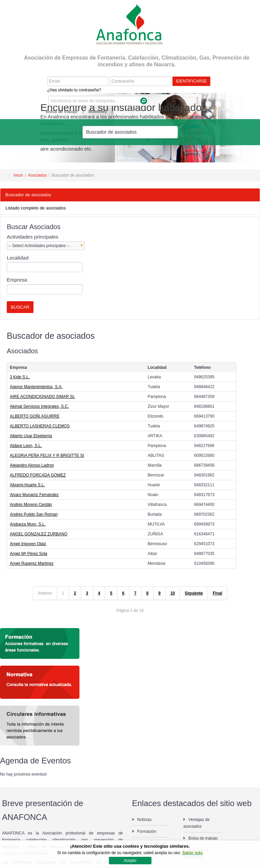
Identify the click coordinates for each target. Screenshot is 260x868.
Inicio (18, 175)
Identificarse (192, 81)
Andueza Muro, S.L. (28, 524)
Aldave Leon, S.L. (26, 446)
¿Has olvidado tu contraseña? (74, 90)
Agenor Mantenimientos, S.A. (36, 387)
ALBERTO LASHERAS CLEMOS (40, 426)
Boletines (97, 112)
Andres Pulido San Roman (34, 514)
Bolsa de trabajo (62, 112)
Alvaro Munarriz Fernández (34, 495)
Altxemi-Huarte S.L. (27, 485)
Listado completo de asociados (36, 208)
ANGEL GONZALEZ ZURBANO (39, 534)
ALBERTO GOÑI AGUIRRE (35, 416)
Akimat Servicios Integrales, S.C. (39, 406)
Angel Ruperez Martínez (32, 563)
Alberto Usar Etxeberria (31, 436)
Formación (147, 831)
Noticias (145, 820)
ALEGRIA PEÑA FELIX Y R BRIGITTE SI (47, 455)
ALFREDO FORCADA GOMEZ (38, 475)
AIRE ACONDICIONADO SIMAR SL (42, 397)
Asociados (37, 175)
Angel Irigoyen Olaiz (28, 544)
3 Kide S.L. (20, 377)
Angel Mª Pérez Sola (29, 554)
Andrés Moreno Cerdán (31, 505)
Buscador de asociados (28, 195)
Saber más (193, 853)
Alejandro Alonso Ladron (32, 465)
